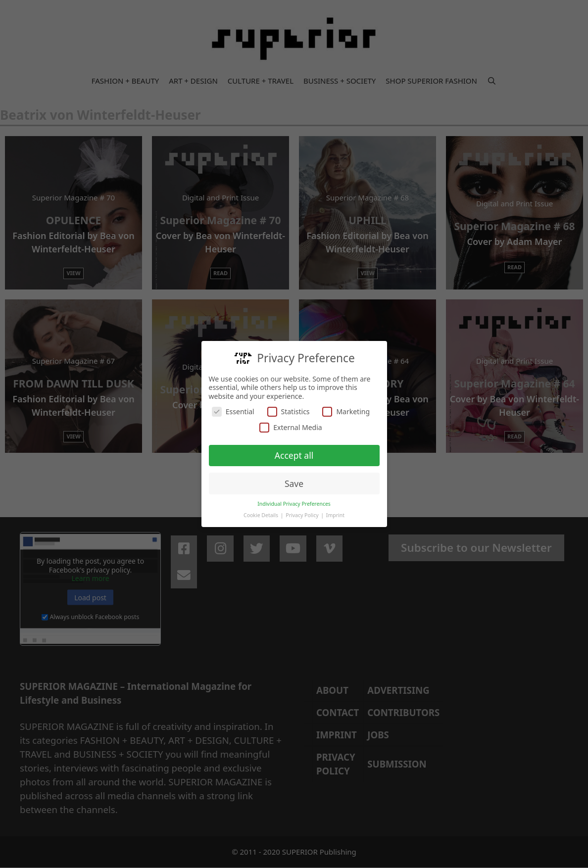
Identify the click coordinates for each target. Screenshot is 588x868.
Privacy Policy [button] (303, 515)
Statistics (289, 411)
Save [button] (294, 483)
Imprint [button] (335, 515)
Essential (233, 411)
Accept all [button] (294, 455)
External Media (291, 427)
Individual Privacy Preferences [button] (294, 503)
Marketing (346, 411)
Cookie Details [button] (262, 515)
